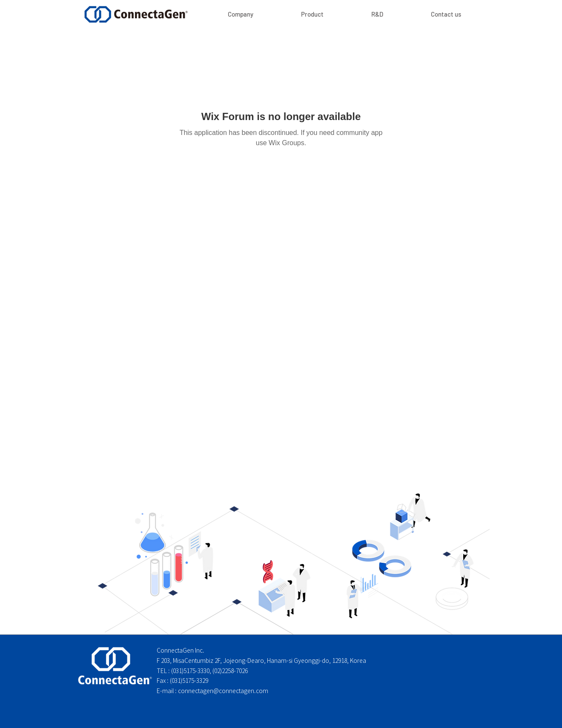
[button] (312, 14)
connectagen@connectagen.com (223, 691)
